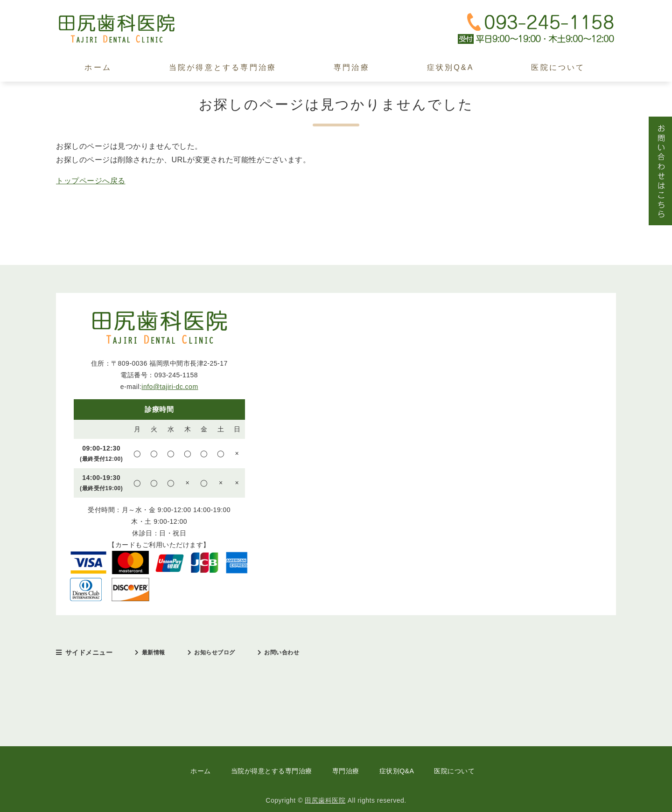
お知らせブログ (215, 652)
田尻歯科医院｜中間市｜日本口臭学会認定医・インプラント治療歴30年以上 (126, 29)
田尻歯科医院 (325, 800)
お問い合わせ (282, 652)
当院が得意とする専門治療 (223, 67)
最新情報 (154, 652)
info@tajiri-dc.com (170, 387)
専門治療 (352, 67)
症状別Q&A (451, 67)
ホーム (98, 67)
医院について (558, 67)
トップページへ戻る (91, 181)
